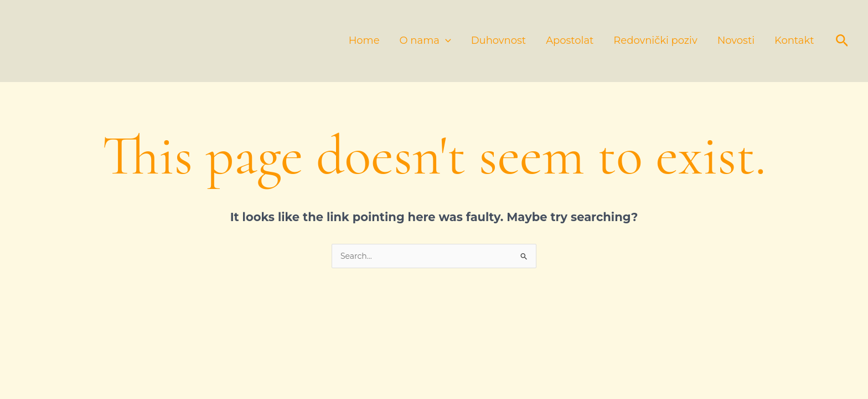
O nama (425, 41)
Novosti (736, 41)
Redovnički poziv (655, 41)
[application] (445, 41)
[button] (842, 41)
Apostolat (570, 41)
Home (364, 41)
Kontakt (794, 41)
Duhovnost (498, 41)
